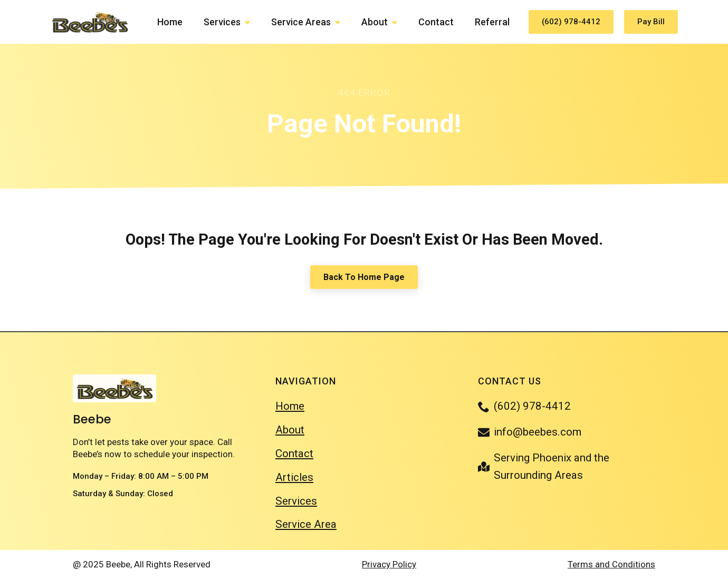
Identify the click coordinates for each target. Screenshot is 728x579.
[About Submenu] (398, 22)
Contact (436, 22)
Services (222, 22)
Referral (492, 22)
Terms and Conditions (611, 564)
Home (170, 22)
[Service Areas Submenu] (341, 22)
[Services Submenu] (251, 22)
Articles (294, 477)
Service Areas (301, 22)
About (375, 22)
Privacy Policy (389, 564)
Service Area (306, 524)
